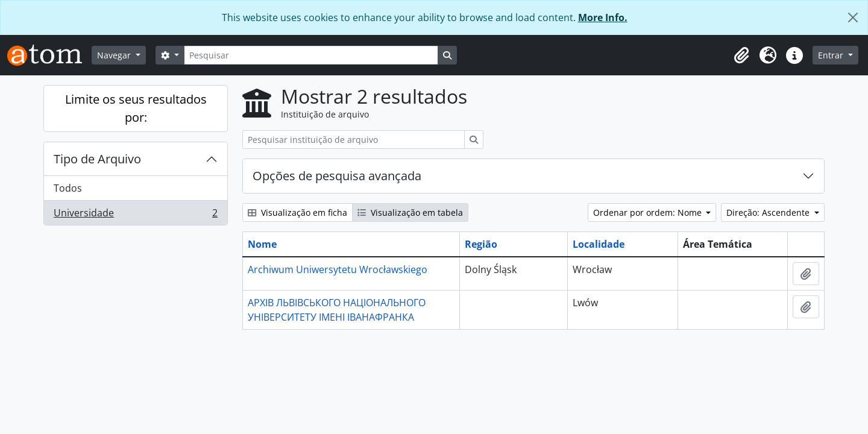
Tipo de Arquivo (97, 159)
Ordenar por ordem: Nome (649, 212)
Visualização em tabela (410, 212)
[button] (741, 55)
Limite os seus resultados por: (136, 108)
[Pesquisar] (311, 55)
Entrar (832, 55)
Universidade (135, 215)
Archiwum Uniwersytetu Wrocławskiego (338, 269)
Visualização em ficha (297, 212)
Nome (262, 244)
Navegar (115, 55)
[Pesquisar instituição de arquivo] (354, 140)
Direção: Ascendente (769, 212)
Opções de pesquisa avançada (337, 176)
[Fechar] (853, 17)
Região (481, 244)
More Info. (603, 17)
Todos (68, 188)
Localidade (599, 244)
